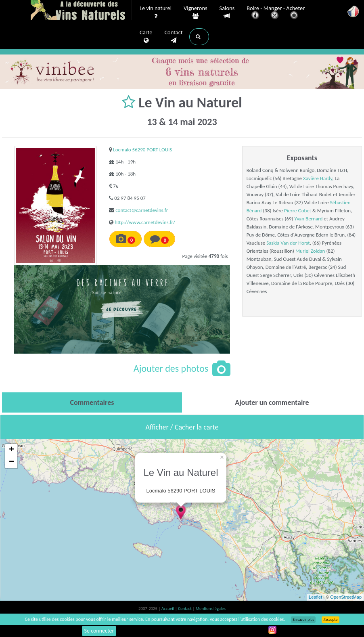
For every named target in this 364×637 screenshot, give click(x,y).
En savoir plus (303, 620)
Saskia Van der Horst (288, 243)
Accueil (168, 609)
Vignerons (196, 13)
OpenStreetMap (346, 597)
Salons (227, 12)
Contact (173, 37)
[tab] (92, 402)
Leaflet (315, 597)
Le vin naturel (156, 13)
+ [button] (12, 450)
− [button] (12, 462)
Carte (146, 37)
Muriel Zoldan (310, 251)
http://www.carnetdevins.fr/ (145, 222)
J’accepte (330, 620)
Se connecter (99, 631)
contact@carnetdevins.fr (142, 210)
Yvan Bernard (308, 219)
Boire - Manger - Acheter (276, 13)
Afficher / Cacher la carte (182, 427)
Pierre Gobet (298, 211)
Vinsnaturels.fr (81, 11)
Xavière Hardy (318, 178)
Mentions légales (211, 609)
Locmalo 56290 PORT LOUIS (142, 150)
